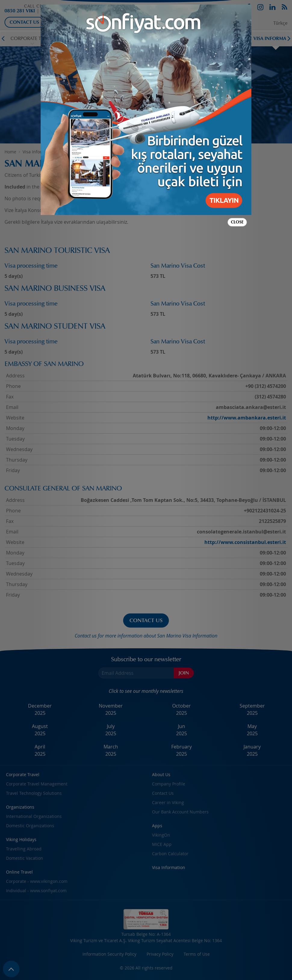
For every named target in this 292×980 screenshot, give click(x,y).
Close (237, 222)
